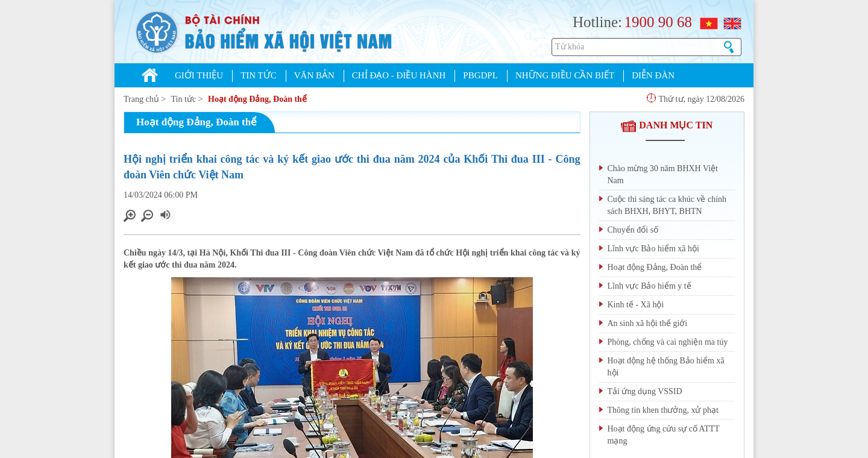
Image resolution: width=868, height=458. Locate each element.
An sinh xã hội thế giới (648, 323)
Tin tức (184, 99)
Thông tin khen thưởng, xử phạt (663, 410)
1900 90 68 (658, 22)
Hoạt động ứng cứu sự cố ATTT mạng (664, 435)
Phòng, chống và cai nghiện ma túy (668, 342)
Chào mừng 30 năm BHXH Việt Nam (663, 174)
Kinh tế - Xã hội (636, 305)
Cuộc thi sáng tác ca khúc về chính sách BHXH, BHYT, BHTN (667, 205)
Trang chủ (141, 99)
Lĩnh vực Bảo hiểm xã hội (653, 249)
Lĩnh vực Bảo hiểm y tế (649, 286)
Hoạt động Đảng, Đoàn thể (257, 99)
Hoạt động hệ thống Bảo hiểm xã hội (666, 367)
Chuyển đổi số (633, 230)
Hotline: (597, 22)
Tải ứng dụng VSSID (645, 391)
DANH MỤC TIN (667, 125)
